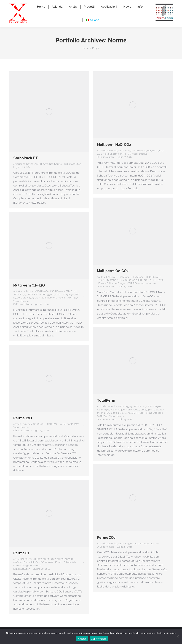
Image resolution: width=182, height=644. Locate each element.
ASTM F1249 (125, 157)
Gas (51, 170)
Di (73, 170)
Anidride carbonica (23, 170)
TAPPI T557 (125, 160)
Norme (58, 170)
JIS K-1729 (105, 160)
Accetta (82, 639)
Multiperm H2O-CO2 (114, 151)
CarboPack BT (26, 164)
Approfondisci (99, 639)
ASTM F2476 (41, 170)
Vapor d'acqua (140, 160)
